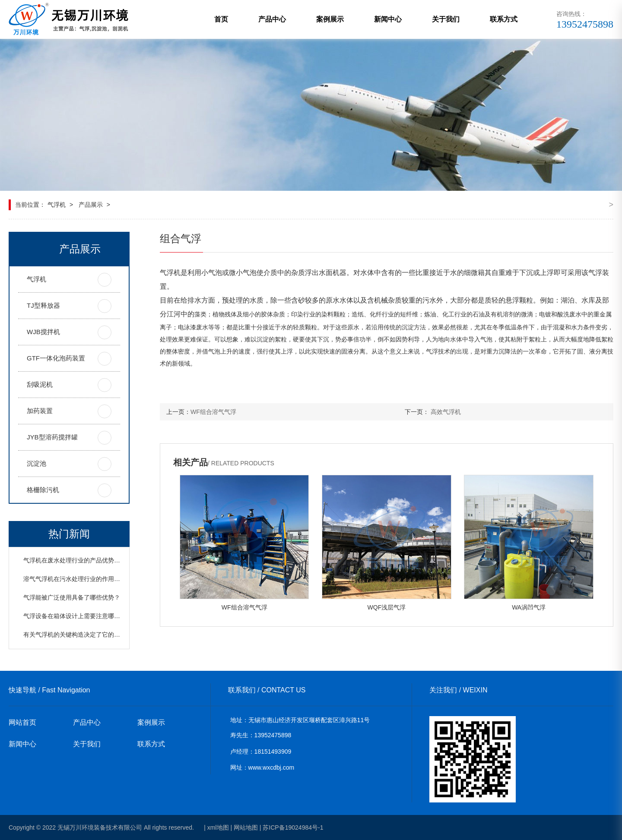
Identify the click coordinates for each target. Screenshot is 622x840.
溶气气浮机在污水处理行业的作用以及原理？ (84, 579)
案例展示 (330, 19)
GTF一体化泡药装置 (56, 358)
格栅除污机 (43, 490)
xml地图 (218, 827)
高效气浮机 (446, 412)
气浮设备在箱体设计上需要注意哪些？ (75, 616)
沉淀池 (36, 463)
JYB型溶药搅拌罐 (52, 437)
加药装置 (40, 411)
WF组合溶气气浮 (213, 412)
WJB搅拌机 (43, 332)
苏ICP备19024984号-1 (293, 827)
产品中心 (272, 19)
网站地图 (246, 827)
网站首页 (22, 722)
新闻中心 (388, 19)
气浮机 (57, 205)
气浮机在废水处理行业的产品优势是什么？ (81, 560)
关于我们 (446, 19)
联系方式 (504, 19)
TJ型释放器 (43, 305)
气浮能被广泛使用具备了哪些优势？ (72, 597)
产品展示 (91, 205)
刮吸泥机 (40, 384)
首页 (221, 19)
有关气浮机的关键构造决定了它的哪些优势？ (84, 635)
